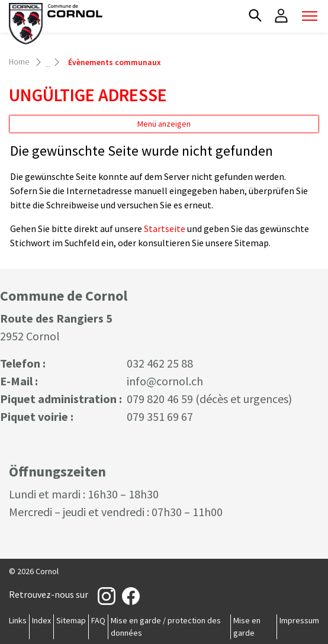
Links (18, 620)
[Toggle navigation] (310, 16)
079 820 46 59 (160, 399)
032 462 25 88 (160, 363)
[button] (255, 15)
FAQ (98, 620)
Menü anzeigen (164, 124)
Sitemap (71, 620)
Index (41, 620)
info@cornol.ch (165, 381)
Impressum (299, 620)
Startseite (165, 228)
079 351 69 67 (160, 416)
